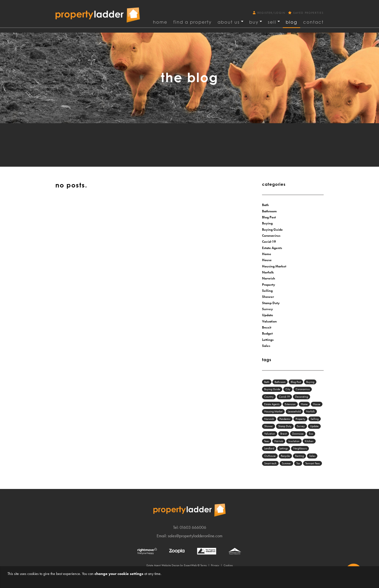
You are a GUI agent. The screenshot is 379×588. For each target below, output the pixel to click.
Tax (298, 463)
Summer (286, 463)
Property (269, 285)
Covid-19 (269, 242)
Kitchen (309, 441)
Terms (204, 565)
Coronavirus (271, 236)
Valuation (269, 321)
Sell (272, 22)
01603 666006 (193, 527)
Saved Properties (306, 13)
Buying (267, 223)
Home (160, 22)
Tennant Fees (313, 463)
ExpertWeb (190, 565)
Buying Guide (272, 229)
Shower (268, 297)
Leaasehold (294, 411)
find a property (193, 22)
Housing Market (274, 266)
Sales (266, 346)
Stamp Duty (271, 303)
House (267, 260)
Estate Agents (272, 248)
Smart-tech (270, 463)
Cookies (228, 565)
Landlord (269, 448)
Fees (267, 441)
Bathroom (269, 211)
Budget (267, 333)
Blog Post (269, 217)
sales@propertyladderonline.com (195, 536)
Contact (313, 22)
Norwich (269, 278)
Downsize (298, 434)
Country (269, 397)
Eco (311, 434)
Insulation (294, 441)
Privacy (215, 565)
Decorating (302, 397)
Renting (299, 456)
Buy (254, 22)
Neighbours (300, 448)
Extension (290, 404)
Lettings (268, 340)
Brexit (267, 327)
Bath (265, 205)
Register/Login (270, 13)
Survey (267, 309)
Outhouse (270, 456)
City (288, 389)
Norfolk (268, 272)
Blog (292, 22)
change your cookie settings (119, 574)
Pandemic (285, 419)
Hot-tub (279, 441)
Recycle (285, 456)
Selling (267, 291)
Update (268, 315)
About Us (229, 22)
